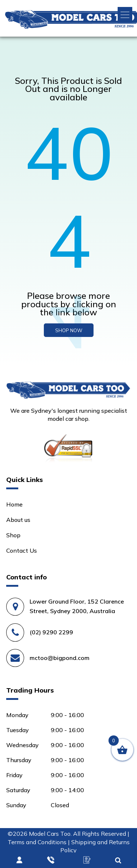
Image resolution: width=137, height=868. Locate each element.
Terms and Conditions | (39, 842)
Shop (13, 535)
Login (20, 860)
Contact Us (22, 550)
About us (18, 520)
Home (14, 504)
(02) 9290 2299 (51, 632)
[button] (125, 15)
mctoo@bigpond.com (60, 658)
